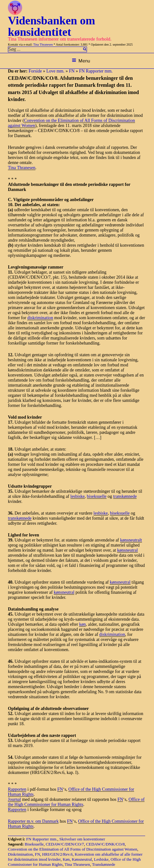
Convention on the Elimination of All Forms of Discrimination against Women (73, 849)
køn (82, 624)
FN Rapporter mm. (96, 71)
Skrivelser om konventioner (82, 839)
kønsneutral (127, 550)
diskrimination (40, 318)
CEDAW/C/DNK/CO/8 (105, 844)
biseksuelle (97, 496)
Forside (35, 71)
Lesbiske (101, 859)
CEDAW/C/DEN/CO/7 (65, 844)
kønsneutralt (131, 540)
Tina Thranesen (43, 44)
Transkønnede (104, 864)
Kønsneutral (82, 859)
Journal (14, 799)
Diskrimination (20, 854)
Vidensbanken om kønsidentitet (52, 26)
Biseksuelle (34, 844)
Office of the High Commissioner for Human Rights (76, 802)
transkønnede (125, 496)
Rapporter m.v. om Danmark (33, 821)
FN (72, 71)
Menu (81, 61)
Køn (66, 859)
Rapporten (17, 789)
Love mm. (55, 71)
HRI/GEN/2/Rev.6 (57, 854)
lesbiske (78, 496)
